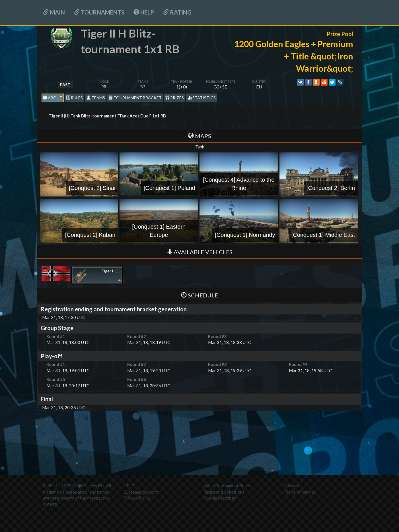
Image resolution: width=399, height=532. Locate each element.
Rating (177, 12)
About (53, 98)
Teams (96, 98)
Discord (292, 486)
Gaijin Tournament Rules (227, 486)
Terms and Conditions (224, 492)
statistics (202, 98)
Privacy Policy (137, 498)
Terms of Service (300, 492)
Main (54, 12)
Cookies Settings (220, 498)
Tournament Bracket (135, 98)
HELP (144, 12)
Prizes (175, 98)
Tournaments (99, 12)
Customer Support (141, 492)
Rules (74, 98)
